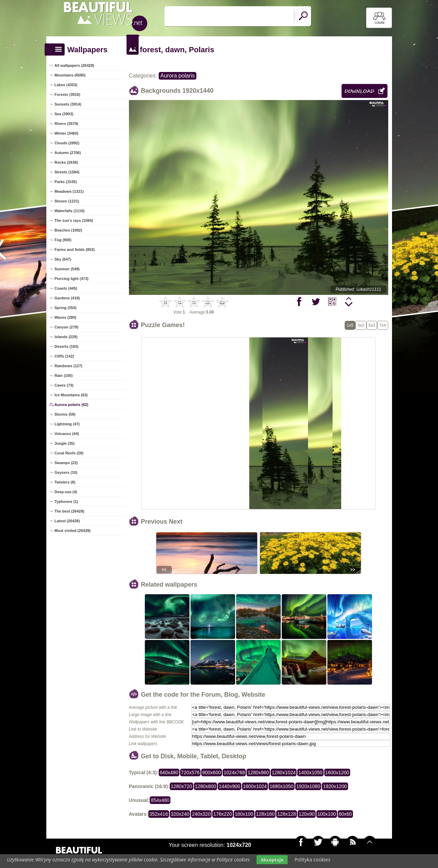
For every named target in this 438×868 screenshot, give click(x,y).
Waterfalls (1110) (70, 211)
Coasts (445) (66, 288)
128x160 (265, 814)
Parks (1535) (66, 182)
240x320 (201, 814)
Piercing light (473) (72, 279)
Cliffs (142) (64, 356)
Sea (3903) (64, 114)
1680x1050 (282, 786)
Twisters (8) (65, 482)
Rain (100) (64, 376)
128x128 (287, 814)
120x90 (307, 814)
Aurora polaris (178, 76)
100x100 (327, 814)
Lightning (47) (67, 424)
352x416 (159, 814)
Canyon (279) (67, 327)
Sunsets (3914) (68, 104)
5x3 (372, 325)
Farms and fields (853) (75, 250)
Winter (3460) (67, 133)
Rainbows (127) (69, 366)
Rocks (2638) (66, 162)
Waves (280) (66, 317)
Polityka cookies (313, 860)
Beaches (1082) (68, 230)
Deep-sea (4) (66, 492)
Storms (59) (65, 414)
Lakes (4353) (66, 85)
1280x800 (206, 786)
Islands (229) (66, 337)
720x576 (190, 772)
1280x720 (181, 786)
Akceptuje (272, 860)
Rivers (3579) (67, 124)
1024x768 (234, 772)
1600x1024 (255, 786)
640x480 (169, 772)
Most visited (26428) (73, 531)
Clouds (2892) (67, 143)
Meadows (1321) (69, 191)
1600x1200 (337, 772)
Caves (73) (64, 385)
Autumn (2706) (68, 153)
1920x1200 (335, 786)
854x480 (160, 800)
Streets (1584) (67, 172)
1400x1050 (310, 772)
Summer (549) (67, 269)
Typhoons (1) (66, 501)
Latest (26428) (67, 521)
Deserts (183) (67, 346)
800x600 (212, 772)
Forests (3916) (68, 94)
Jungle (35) (65, 443)
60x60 (345, 814)
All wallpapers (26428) (74, 65)
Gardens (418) (67, 298)
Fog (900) (63, 240)
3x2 (361, 325)
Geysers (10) (66, 472)
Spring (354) (66, 308)
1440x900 (230, 786)
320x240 (180, 814)
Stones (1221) (67, 201)
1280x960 (258, 772)
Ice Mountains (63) (71, 395)
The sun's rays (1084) (74, 220)
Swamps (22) (66, 463)
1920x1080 (308, 786)
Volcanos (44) (67, 434)
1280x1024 (284, 772)
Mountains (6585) (70, 75)
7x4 (383, 325)
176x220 (223, 814)
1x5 (350, 325)
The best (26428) (69, 511)
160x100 (244, 814)
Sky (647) (63, 259)
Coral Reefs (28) (69, 453)
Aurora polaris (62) (72, 405)
